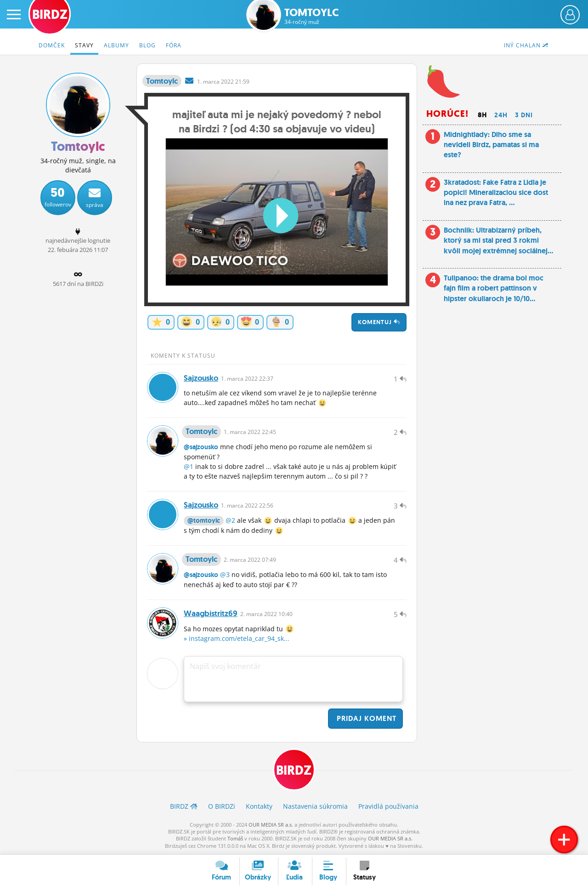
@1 (189, 467)
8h (482, 115)
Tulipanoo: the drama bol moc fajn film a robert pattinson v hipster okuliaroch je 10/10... (494, 288)
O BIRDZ (222, 807)
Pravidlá (388, 807)
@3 (225, 575)
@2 (230, 521)
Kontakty (259, 807)
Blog (147, 45)
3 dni (524, 115)
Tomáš (235, 839)
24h (501, 115)
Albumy (116, 45)
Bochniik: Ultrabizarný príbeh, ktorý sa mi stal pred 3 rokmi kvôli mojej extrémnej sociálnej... (498, 240)
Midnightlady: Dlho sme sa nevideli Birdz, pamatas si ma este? (491, 145)
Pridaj (365, 719)
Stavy (84, 45)
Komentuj (379, 322)
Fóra (174, 45)
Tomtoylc (311, 16)
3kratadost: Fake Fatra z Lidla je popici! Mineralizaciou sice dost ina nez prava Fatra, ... (496, 193)
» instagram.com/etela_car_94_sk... (237, 639)
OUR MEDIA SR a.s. (271, 825)
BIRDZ (294, 771)
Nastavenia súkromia (315, 807)
